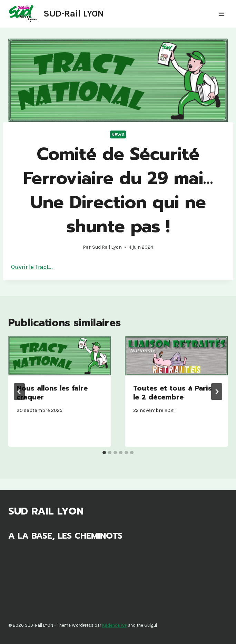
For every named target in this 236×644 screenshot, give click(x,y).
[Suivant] (217, 392)
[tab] (104, 453)
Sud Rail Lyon (107, 247)
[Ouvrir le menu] (221, 14)
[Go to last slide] (19, 392)
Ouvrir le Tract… (32, 267)
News (118, 134)
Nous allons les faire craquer (52, 393)
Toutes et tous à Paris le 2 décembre (173, 393)
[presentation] (60, 356)
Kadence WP (115, 625)
